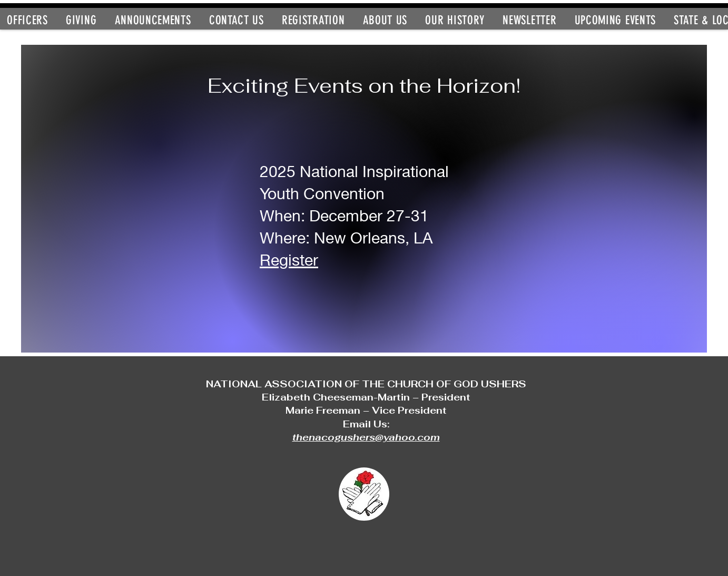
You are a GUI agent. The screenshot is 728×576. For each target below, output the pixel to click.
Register (289, 260)
